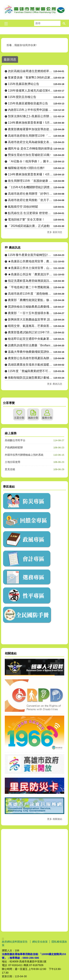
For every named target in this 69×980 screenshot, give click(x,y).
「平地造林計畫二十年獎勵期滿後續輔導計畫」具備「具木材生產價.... (31, 287)
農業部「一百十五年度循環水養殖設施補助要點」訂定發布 (31, 313)
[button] (64, 23)
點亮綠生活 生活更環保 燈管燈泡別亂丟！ (31, 213)
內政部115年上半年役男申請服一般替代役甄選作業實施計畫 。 (31, 110)
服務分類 (47, 418)
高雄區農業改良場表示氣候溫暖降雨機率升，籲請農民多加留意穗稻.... (31, 365)
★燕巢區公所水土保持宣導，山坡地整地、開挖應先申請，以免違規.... (31, 268)
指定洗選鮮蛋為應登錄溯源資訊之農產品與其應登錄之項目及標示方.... (31, 281)
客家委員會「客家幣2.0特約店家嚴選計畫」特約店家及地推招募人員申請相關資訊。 (31, 78)
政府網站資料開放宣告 (15, 942)
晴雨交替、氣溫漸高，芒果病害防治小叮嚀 (31, 326)
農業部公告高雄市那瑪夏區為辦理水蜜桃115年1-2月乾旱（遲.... (31, 358)
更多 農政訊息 (55, 384)
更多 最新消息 (55, 232)
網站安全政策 (40, 942)
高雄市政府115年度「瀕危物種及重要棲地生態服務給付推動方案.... (31, 294)
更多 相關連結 (55, 819)
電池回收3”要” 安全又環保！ (26, 220)
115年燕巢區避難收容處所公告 (28, 103)
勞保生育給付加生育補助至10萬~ (30, 155)
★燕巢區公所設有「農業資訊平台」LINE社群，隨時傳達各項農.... (31, 274)
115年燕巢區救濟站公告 (24, 84)
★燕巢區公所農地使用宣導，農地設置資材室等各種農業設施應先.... (31, 261)
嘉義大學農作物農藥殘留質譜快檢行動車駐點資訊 (31, 352)
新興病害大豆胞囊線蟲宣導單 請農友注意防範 (31, 319)
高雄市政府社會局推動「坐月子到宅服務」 (31, 200)
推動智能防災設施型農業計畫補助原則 (31, 378)
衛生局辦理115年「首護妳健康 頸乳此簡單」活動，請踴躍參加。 (31, 181)
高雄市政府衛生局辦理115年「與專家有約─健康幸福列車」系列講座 (31, 136)
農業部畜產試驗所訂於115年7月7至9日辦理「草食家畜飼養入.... (31, 332)
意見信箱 (10, 469)
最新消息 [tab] (10, 59)
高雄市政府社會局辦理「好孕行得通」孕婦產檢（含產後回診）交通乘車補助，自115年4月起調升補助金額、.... (31, 194)
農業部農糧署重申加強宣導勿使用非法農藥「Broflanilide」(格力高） (31, 129)
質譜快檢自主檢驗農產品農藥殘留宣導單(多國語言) (31, 307)
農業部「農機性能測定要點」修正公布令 (31, 300)
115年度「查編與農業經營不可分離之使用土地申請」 (31, 371)
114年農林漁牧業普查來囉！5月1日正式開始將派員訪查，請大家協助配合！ (31, 123)
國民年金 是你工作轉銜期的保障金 (30, 149)
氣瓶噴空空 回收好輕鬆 (23, 207)
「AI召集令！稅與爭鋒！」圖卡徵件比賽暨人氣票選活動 (31, 161)
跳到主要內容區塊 (2, 2)
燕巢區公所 (35, 10)
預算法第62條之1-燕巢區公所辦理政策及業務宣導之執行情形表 (31, 116)
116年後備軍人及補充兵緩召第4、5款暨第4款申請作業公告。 (31, 91)
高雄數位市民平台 (15, 440)
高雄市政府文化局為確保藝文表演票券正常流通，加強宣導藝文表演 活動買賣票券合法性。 (31, 142)
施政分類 (33, 418)
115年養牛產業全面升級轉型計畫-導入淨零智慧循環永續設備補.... (31, 255)
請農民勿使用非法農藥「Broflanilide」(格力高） (31, 345)
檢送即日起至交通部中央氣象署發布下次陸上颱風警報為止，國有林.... (31, 339)
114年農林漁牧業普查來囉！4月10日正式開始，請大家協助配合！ (31, 174)
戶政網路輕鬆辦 (14, 447)
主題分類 (19, 418)
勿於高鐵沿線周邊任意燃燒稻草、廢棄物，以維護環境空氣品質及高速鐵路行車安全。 (31, 71)
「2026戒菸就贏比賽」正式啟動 (29, 226)
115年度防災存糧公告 (22, 97)
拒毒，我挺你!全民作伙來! (22, 45)
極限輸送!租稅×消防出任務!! (26, 168)
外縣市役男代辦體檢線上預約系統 (24, 455)
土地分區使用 (13, 462)
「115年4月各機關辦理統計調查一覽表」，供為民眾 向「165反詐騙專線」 (31, 187)
